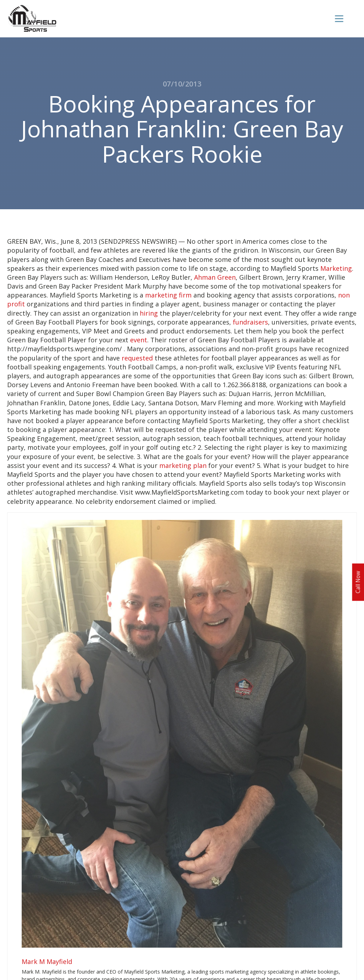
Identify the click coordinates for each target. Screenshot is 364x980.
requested (137, 358)
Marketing (336, 268)
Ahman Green (215, 277)
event (139, 340)
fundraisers (250, 322)
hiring (149, 313)
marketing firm (168, 295)
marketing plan (183, 465)
